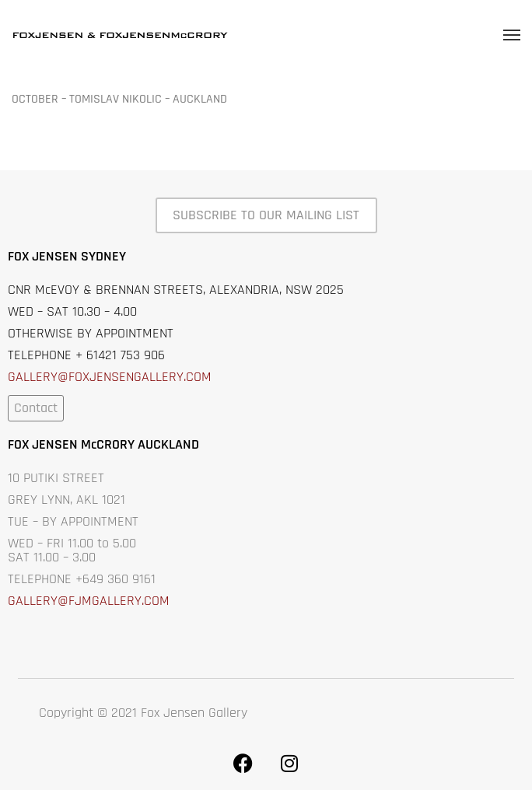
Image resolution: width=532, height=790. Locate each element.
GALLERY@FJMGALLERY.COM (89, 601)
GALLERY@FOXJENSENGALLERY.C (101, 377)
